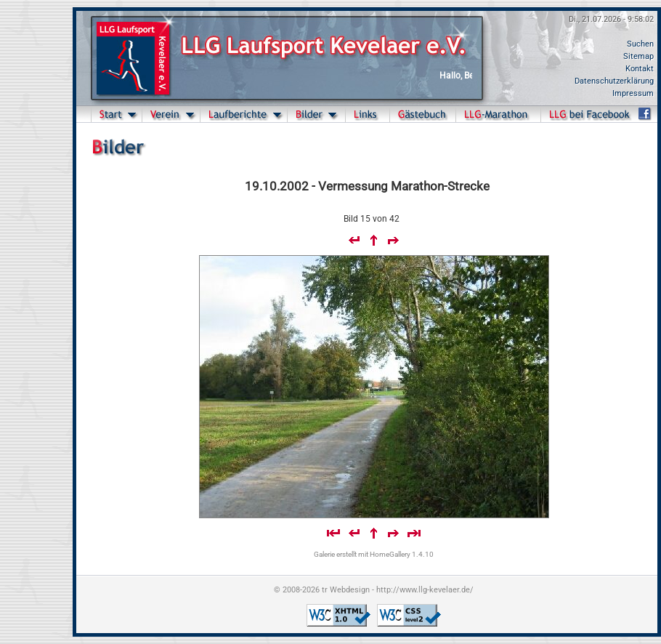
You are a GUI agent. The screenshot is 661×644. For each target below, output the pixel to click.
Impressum (633, 93)
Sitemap (638, 56)
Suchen (640, 44)
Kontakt (640, 69)
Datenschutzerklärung (614, 81)
